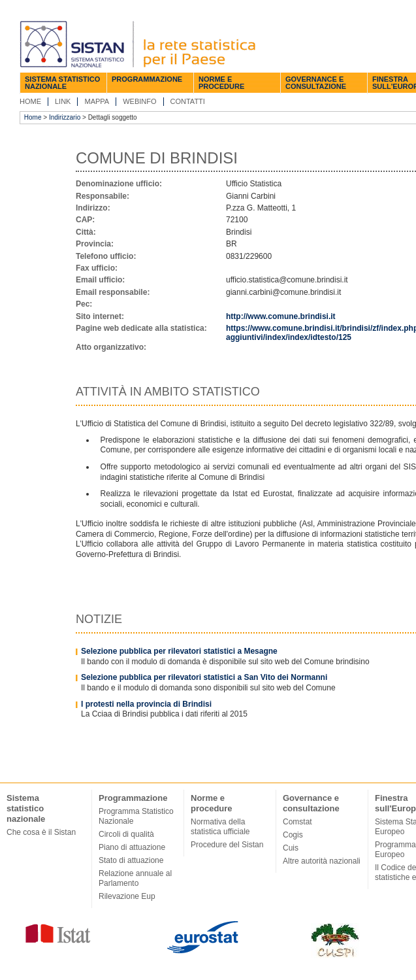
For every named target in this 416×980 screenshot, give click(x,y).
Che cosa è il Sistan (41, 832)
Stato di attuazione (131, 860)
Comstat (297, 822)
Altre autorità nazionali (322, 861)
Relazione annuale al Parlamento (135, 878)
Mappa (97, 101)
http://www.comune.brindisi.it (281, 316)
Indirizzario (65, 117)
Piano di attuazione (132, 847)
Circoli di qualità (126, 834)
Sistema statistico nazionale (62, 83)
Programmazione (147, 79)
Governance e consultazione (316, 83)
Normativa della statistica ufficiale (220, 827)
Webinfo (139, 101)
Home (30, 101)
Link (63, 101)
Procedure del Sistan (227, 845)
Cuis (291, 848)
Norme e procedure (221, 83)
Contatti (188, 101)
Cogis (293, 835)
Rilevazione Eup (127, 896)
